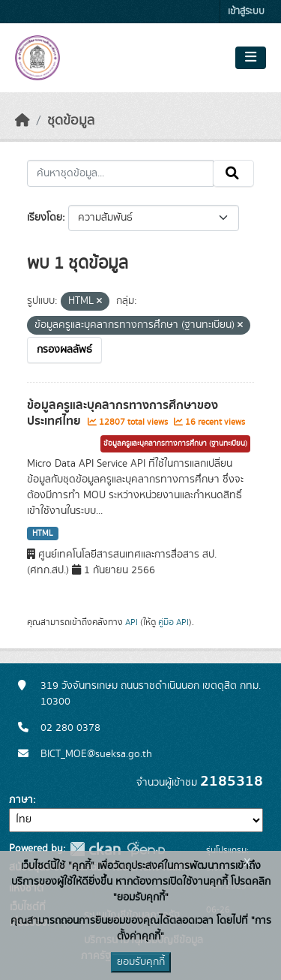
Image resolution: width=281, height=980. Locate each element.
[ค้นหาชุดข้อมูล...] (120, 173)
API (132, 622)
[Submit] (233, 173)
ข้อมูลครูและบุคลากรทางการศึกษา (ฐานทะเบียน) (175, 443)
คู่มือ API (173, 622)
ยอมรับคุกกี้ (141, 962)
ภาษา (21, 800)
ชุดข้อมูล (71, 121)
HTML (43, 534)
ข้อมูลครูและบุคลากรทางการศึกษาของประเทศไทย (123, 413)
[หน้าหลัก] (22, 121)
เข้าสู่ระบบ (246, 12)
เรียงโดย (45, 218)
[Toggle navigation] (251, 58)
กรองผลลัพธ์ (64, 350)
